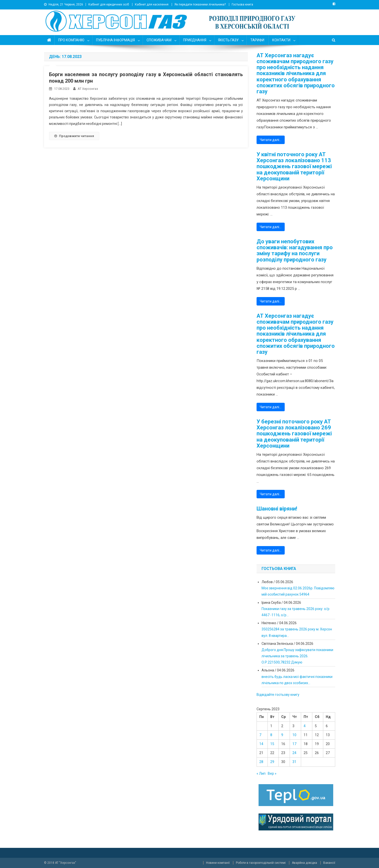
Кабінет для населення (152, 4)
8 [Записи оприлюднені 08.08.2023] (271, 735)
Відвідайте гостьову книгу (278, 695)
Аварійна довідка (304, 863)
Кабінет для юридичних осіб (109, 4)
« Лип (261, 773)
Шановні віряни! (277, 509)
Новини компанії (218, 863)
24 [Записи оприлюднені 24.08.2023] (294, 753)
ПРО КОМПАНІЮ (71, 40)
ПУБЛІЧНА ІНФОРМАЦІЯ (115, 40)
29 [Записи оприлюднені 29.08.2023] (272, 762)
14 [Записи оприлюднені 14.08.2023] (261, 744)
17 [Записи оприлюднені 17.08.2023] (294, 744)
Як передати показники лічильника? (200, 4)
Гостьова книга (242, 4)
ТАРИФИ (257, 40)
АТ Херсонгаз (88, 89)
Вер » (272, 773)
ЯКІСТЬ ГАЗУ (228, 40)
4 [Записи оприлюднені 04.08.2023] (305, 726)
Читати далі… (271, 140)
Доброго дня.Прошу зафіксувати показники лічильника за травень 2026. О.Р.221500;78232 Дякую (297, 656)
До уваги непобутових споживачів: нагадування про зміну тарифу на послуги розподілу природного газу (295, 251)
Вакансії (329, 863)
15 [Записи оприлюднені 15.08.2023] (272, 744)
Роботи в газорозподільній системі (261, 863)
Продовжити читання (74, 136)
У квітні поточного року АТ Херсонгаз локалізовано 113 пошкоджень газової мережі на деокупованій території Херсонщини (294, 167)
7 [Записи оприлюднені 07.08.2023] (260, 735)
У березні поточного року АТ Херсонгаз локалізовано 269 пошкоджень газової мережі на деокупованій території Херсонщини (294, 434)
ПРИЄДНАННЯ (195, 40)
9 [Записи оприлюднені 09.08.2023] (282, 735)
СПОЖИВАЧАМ (159, 40)
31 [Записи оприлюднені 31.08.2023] (294, 762)
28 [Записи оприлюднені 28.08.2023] (261, 762)
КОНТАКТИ (281, 40)
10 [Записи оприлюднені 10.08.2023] (294, 735)
